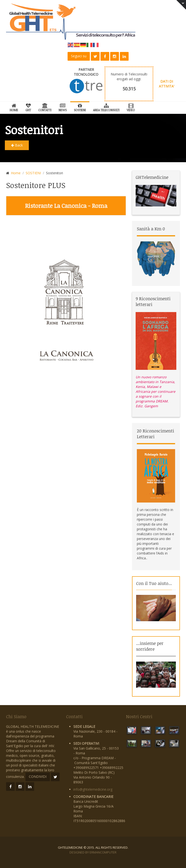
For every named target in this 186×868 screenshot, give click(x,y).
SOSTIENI (80, 107)
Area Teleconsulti (106, 107)
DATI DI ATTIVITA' (167, 84)
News (63, 107)
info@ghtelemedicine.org (93, 789)
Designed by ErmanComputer (93, 852)
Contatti (45, 107)
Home (14, 107)
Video (131, 107)
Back (17, 145)
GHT (28, 107)
